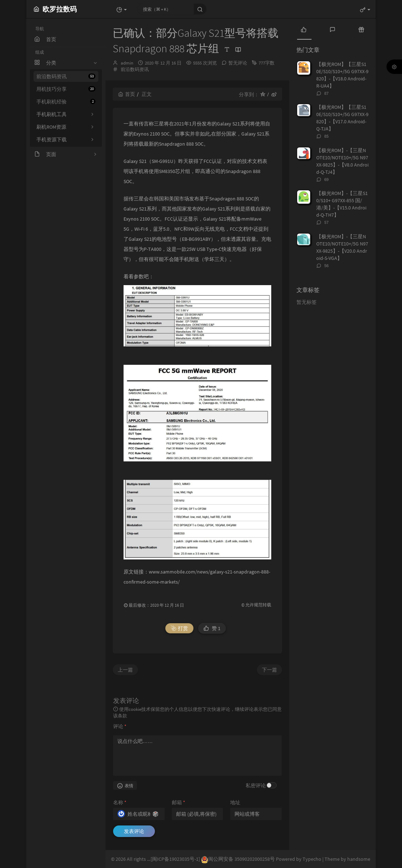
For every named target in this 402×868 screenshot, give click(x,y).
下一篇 (269, 670)
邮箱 (178, 802)
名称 (120, 802)
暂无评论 (238, 63)
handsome (359, 859)
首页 (127, 94)
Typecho (312, 859)
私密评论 (256, 785)
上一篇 (125, 670)
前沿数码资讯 (66, 76)
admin (127, 63)
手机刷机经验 (66, 102)
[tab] (304, 29)
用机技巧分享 (66, 89)
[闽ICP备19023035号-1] (175, 859)
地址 (235, 802)
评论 (120, 726)
